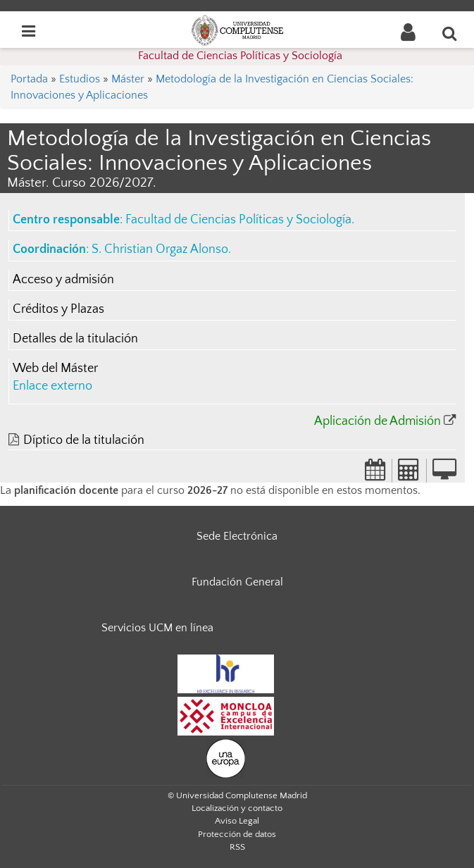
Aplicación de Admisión (378, 421)
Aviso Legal (237, 821)
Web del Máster (55, 368)
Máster (128, 79)
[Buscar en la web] (450, 33)
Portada (29, 79)
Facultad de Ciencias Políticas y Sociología (240, 56)
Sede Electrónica (237, 536)
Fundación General (237, 582)
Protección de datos (237, 834)
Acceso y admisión (63, 280)
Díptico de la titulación (84, 440)
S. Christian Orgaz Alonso (160, 249)
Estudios (80, 79)
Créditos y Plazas (58, 309)
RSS (237, 847)
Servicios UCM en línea (157, 628)
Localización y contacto (237, 808)
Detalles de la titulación (75, 339)
